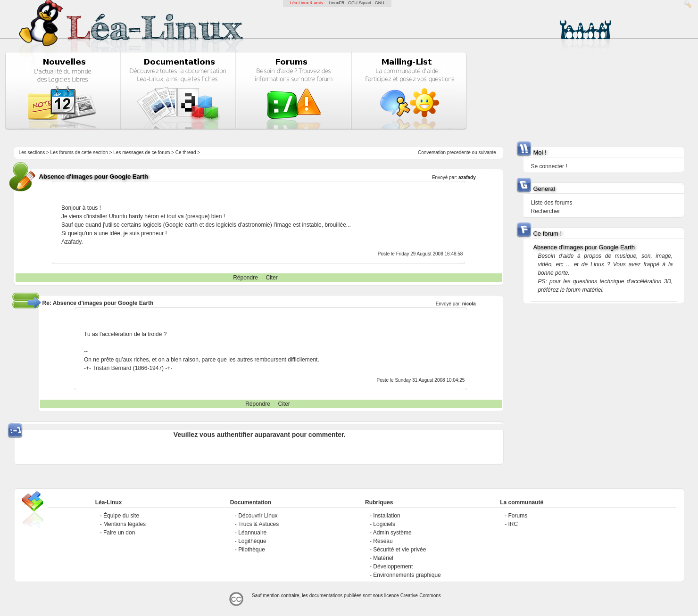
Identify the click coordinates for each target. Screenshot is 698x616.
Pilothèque (252, 550)
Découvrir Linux (258, 516)
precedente (459, 152)
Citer (272, 278)
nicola (469, 304)
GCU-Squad (360, 3)
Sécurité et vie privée (399, 550)
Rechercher (545, 211)
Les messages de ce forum (141, 152)
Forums (518, 516)
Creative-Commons (421, 595)
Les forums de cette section (79, 152)
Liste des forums (551, 203)
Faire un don (119, 533)
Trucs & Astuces (258, 524)
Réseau (383, 541)
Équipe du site (121, 516)
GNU (380, 3)
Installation (386, 516)
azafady (467, 177)
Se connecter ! (549, 166)
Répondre (245, 278)
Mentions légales (125, 524)
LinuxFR (337, 3)
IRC (513, 524)
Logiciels (384, 524)
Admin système (392, 533)
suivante (487, 152)
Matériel (383, 558)
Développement (393, 567)
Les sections (32, 152)
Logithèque (252, 541)
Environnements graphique (407, 575)
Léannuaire (252, 533)
